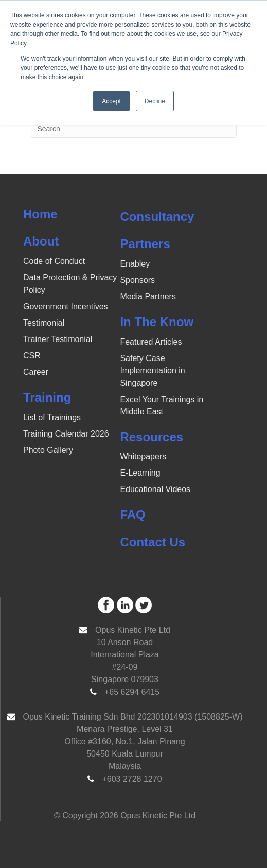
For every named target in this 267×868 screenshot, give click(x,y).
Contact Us (153, 542)
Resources (152, 437)
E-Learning (140, 473)
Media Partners (148, 297)
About (41, 241)
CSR (32, 356)
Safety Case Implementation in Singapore (152, 371)
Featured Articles (151, 342)
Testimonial (44, 323)
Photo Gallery (48, 450)
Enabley (135, 264)
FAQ (132, 514)
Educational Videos (155, 489)
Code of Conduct (54, 261)
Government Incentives (66, 306)
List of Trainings (52, 417)
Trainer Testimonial (58, 339)
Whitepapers (143, 456)
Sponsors (137, 280)
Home (40, 214)
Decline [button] (155, 101)
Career (36, 372)
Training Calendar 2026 (66, 434)
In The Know (157, 322)
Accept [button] (111, 101)
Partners (145, 244)
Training (47, 397)
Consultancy (157, 216)
